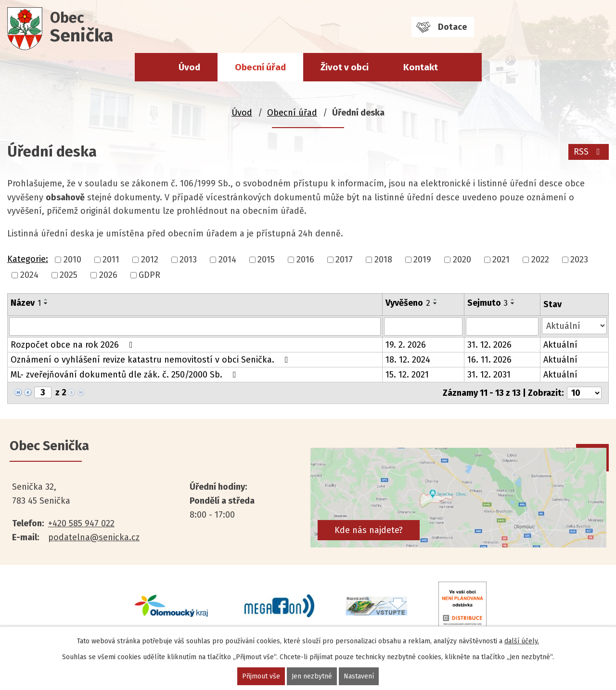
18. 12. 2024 (408, 360)
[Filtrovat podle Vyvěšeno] (423, 326)
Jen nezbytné (312, 676)
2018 (383, 260)
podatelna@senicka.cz (94, 537)
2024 (29, 275)
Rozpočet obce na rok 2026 (74, 345)
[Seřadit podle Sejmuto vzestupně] (513, 299)
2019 (422, 260)
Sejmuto (488, 303)
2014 (227, 260)
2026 (108, 275)
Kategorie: (28, 259)
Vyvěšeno (408, 303)
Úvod (189, 67)
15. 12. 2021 (407, 375)
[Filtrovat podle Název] (195, 326)
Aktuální (560, 345)
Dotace (452, 27)
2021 (501, 260)
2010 (72, 260)
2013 (188, 260)
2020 (462, 260)
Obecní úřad (260, 67)
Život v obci (345, 67)
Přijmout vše (261, 676)
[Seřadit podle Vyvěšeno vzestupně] (436, 299)
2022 (540, 260)
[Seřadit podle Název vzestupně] (46, 299)
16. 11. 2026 (489, 360)
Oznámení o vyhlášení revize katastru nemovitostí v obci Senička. (151, 360)
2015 (266, 260)
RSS (589, 152)
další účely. (522, 641)
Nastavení (359, 676)
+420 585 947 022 (81, 523)
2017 (344, 260)
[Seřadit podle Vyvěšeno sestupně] (436, 303)
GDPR (149, 275)
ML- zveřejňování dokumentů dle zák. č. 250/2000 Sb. (125, 375)
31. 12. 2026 (489, 345)
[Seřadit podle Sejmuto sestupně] (513, 303)
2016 (305, 260)
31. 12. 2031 (489, 375)
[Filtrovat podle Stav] (574, 326)
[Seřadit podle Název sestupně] (46, 303)
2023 (579, 260)
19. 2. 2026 (406, 345)
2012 (150, 260)
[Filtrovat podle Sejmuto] (502, 326)
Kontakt (421, 67)
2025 (69, 275)
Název (26, 303)
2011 (111, 260)
